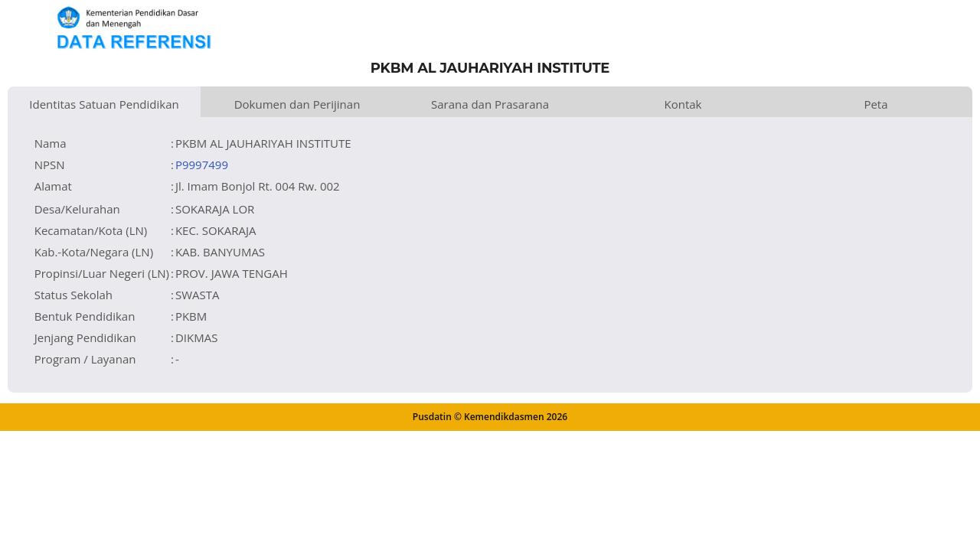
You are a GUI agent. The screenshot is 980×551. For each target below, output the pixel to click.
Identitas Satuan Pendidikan (104, 104)
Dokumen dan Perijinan (297, 104)
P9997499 (202, 165)
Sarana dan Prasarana (490, 104)
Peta (875, 104)
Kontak (683, 104)
